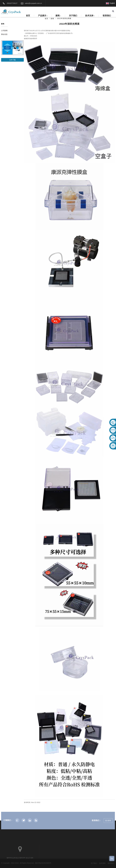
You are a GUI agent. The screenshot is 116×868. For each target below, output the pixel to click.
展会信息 (4, 34)
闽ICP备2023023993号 (43, 863)
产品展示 (43, 16)
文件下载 (12, 60)
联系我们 (107, 16)
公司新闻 (4, 31)
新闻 (58, 16)
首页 (28, 16)
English (110, 3)
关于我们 (73, 16)
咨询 (109, 821)
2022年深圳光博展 (64, 18)
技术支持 (90, 16)
